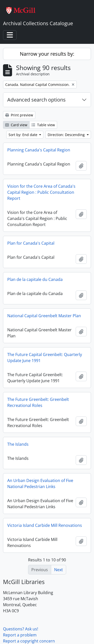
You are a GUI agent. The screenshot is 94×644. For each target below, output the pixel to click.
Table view (43, 125)
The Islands (18, 444)
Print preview (19, 115)
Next (59, 570)
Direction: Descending (67, 135)
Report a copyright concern (29, 641)
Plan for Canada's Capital (31, 243)
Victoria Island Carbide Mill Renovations (45, 525)
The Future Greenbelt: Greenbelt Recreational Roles (38, 402)
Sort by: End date (23, 135)
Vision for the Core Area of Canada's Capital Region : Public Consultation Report (41, 192)
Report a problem (20, 635)
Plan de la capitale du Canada (35, 279)
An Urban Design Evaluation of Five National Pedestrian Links (40, 484)
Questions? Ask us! (21, 629)
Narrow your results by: (47, 54)
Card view (16, 125)
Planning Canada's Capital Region (39, 150)
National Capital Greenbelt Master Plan (44, 316)
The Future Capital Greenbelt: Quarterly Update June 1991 (45, 358)
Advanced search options (36, 100)
